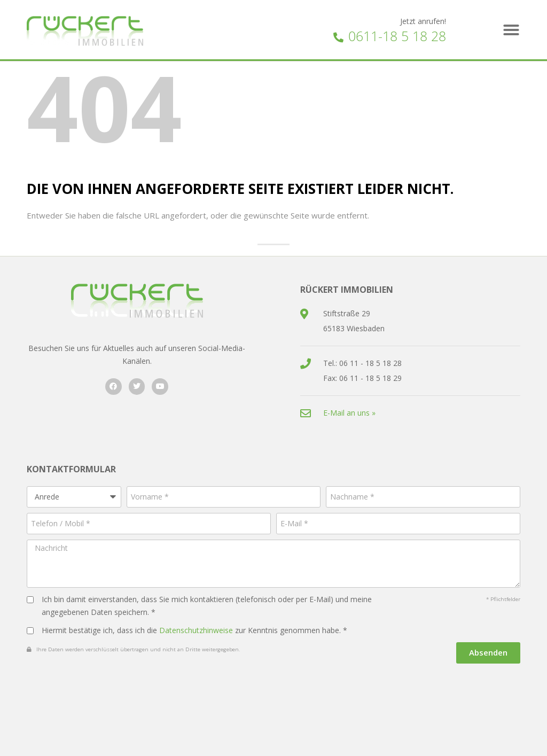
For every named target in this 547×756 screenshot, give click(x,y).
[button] (511, 30)
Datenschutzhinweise (196, 630)
